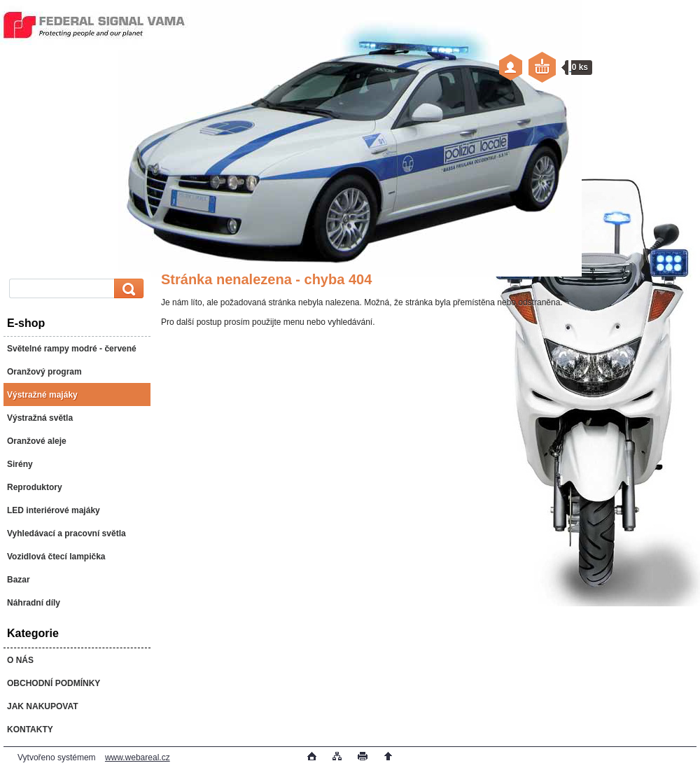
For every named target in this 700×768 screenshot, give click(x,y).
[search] (127, 289)
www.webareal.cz (138, 757)
